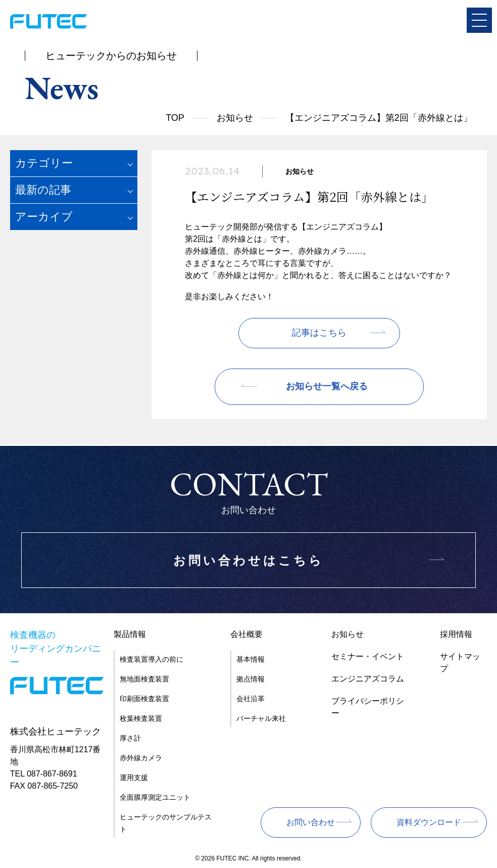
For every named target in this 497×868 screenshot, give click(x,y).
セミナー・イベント (368, 656)
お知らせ (235, 118)
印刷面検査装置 (144, 699)
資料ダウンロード (429, 822)
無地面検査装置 (144, 679)
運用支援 (134, 778)
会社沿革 (251, 699)
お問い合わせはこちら (249, 560)
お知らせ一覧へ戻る (327, 387)
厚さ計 (130, 738)
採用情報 (456, 634)
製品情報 (130, 634)
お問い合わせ (311, 822)
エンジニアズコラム (368, 679)
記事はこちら (319, 333)
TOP (175, 118)
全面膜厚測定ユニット (155, 797)
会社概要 (246, 634)
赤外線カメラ (141, 758)
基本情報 (251, 659)
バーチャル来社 (261, 718)
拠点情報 (251, 679)
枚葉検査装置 (141, 718)
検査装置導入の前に (152, 659)
